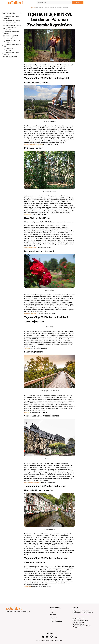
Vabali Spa (27, 348)
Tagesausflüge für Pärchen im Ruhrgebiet (12, 17)
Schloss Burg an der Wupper (32, 482)
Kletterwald (28, 215)
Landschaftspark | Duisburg (13, 21)
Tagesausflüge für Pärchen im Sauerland (12, 53)
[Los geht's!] (78, 2)
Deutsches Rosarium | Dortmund (11, 28)
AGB (52, 619)
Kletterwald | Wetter (11, 23)
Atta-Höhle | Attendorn (11, 57)
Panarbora (27, 412)
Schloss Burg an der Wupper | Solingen (13, 41)
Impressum (54, 617)
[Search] (54, 2)
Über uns (53, 610)
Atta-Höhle (27, 587)
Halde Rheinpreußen (30, 248)
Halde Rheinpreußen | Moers (13, 25)
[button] (20, 13)
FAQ (52, 612)
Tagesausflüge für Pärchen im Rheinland (12, 33)
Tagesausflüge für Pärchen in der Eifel (12, 45)
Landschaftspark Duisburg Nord (33, 144)
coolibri (33, 7)
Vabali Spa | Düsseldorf (12, 36)
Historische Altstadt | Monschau (11, 49)
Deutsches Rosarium (30, 313)
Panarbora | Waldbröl (11, 38)
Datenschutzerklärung (56, 621)
